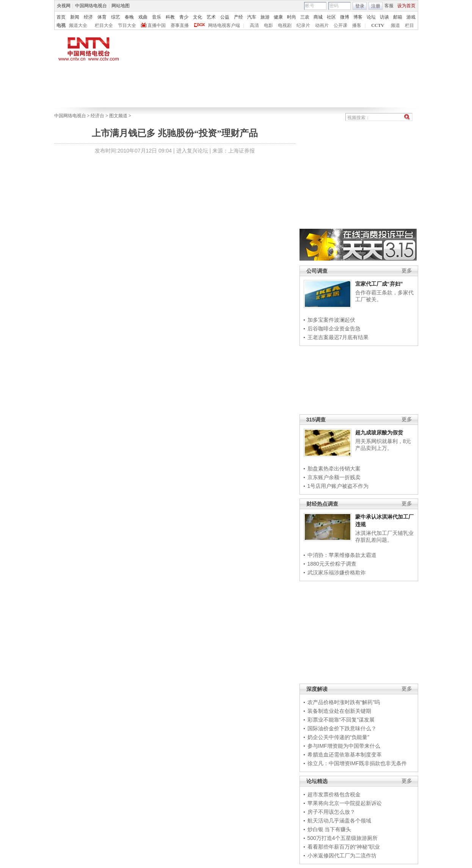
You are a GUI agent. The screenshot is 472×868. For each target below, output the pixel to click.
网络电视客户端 (224, 25)
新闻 (75, 17)
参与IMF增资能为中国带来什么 (344, 746)
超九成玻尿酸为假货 (379, 432)
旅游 (265, 17)
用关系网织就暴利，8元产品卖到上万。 (383, 445)
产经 (238, 17)
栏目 (409, 25)
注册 (376, 6)
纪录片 (303, 25)
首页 (61, 17)
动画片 (322, 25)
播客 (357, 25)
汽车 (252, 17)
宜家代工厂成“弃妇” (379, 284)
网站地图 (121, 6)
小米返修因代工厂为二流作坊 (342, 855)
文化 (198, 17)
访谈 (384, 17)
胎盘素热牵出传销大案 (334, 469)
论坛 (371, 17)
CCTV (378, 25)
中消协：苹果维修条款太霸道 (342, 555)
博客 (358, 17)
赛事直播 (180, 25)
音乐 (157, 17)
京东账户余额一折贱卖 (334, 477)
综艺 (116, 17)
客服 (389, 6)
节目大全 (127, 25)
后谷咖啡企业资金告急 (334, 329)
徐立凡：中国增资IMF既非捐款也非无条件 (357, 763)
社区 (331, 17)
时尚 (292, 17)
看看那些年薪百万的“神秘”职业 (344, 847)
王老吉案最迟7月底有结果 (338, 337)
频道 (395, 25)
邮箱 (398, 17)
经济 (88, 17)
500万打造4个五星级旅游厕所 (343, 838)
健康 (278, 17)
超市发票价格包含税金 (334, 794)
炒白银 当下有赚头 (329, 829)
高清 (254, 25)
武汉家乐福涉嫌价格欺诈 (337, 572)
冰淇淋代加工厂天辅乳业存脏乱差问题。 (384, 536)
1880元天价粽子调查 (332, 564)
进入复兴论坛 (192, 151)
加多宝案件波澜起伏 (331, 320)
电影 (268, 25)
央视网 (64, 6)
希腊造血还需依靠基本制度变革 (345, 755)
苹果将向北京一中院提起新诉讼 (345, 803)
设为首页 (406, 6)
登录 (360, 6)
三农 (305, 17)
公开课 (340, 25)
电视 (61, 25)
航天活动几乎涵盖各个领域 (339, 821)
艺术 (211, 17)
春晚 (129, 17)
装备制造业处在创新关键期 (339, 711)
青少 (184, 17)
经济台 (97, 116)
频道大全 (78, 25)
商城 (318, 17)
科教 (170, 17)
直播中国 (157, 25)
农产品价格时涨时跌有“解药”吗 (344, 702)
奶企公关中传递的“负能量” (338, 737)
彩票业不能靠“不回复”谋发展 (341, 720)
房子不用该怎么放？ (331, 812)
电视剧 (285, 25)
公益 (225, 17)
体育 (102, 17)
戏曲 (143, 17)
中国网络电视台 (91, 6)
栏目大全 (104, 25)
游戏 (411, 17)
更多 (407, 271)
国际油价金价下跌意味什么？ (342, 728)
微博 (345, 17)
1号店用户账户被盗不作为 (338, 486)
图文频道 (118, 116)
